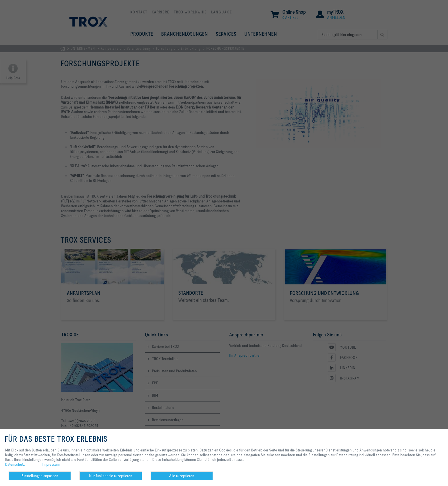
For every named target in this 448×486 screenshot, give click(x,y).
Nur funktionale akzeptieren (111, 476)
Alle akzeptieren (182, 476)
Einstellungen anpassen (40, 476)
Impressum (51, 464)
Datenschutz (15, 464)
